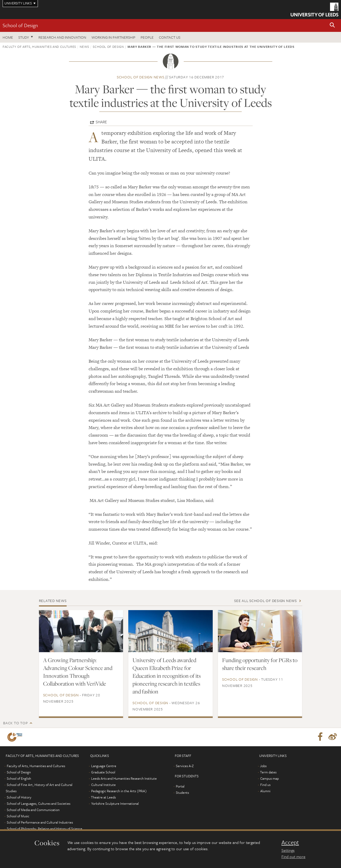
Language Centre (104, 766)
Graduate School (103, 772)
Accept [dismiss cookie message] (290, 842)
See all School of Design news (265, 601)
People (147, 37)
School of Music (18, 816)
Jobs (263, 766)
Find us (265, 785)
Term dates (268, 772)
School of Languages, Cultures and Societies (39, 803)
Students (182, 792)
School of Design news (141, 77)
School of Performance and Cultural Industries (40, 822)
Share (101, 122)
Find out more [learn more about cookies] (293, 857)
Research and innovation (62, 37)
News (84, 47)
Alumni (265, 791)
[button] (332, 25)
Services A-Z (185, 766)
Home (8, 37)
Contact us (170, 37)
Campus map (270, 778)
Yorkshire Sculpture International (115, 803)
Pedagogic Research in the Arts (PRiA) (119, 791)
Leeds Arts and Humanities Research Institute (124, 778)
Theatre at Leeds (103, 797)
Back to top (15, 723)
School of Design (20, 25)
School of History (19, 797)
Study (24, 37)
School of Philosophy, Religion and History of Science (45, 829)
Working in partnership (113, 37)
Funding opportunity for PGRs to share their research (260, 664)
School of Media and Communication (33, 810)
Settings (288, 850)
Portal (180, 786)
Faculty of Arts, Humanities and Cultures (39, 47)
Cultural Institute (103, 785)
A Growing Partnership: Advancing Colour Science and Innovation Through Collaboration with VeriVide (78, 672)
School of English (19, 778)
